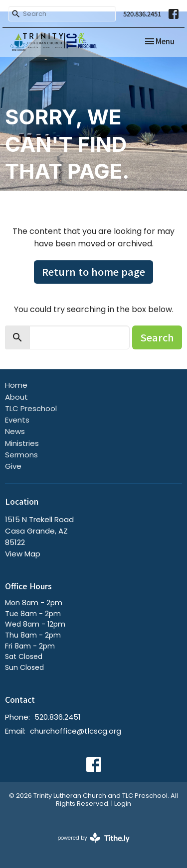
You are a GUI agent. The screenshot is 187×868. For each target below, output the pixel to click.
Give (13, 466)
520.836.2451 (142, 14)
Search (157, 337)
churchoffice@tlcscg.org (76, 731)
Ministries (22, 443)
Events (17, 420)
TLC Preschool (31, 408)
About (16, 397)
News (15, 431)
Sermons (21, 455)
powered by (93, 838)
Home (16, 385)
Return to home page (93, 271)
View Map (23, 554)
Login (123, 804)
